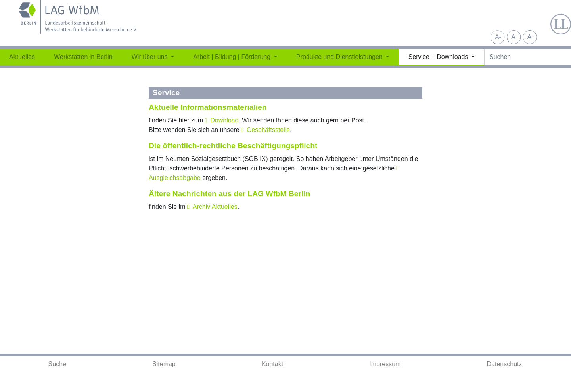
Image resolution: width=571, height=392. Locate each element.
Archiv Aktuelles (215, 207)
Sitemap (164, 364)
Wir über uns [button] (150, 57)
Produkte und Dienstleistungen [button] (340, 57)
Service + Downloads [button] (439, 57)
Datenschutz (505, 364)
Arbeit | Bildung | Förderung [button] (233, 57)
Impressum (385, 364)
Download (224, 120)
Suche (57, 364)
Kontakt (272, 364)
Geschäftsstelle (268, 130)
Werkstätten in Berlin (83, 57)
